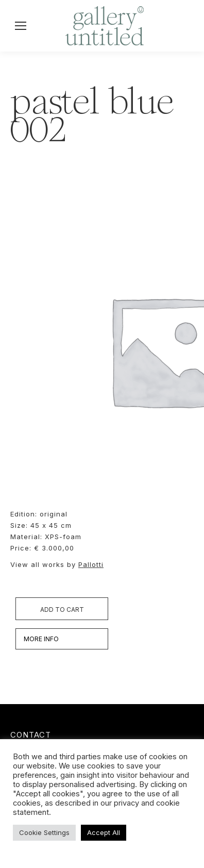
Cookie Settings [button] (44, 832)
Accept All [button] (104, 832)
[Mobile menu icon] (21, 26)
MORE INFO (41, 639)
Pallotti (91, 564)
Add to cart (62, 610)
